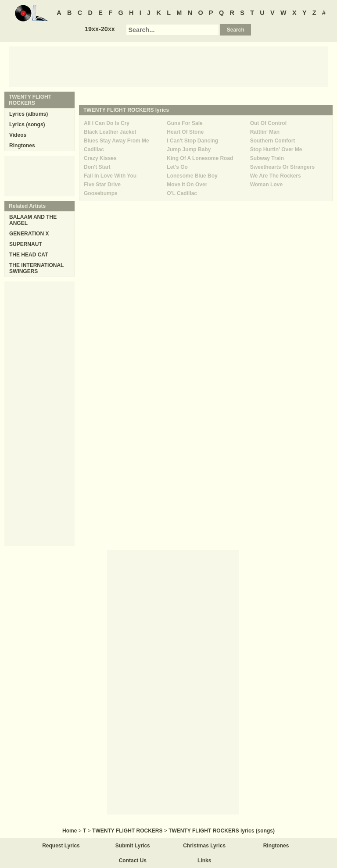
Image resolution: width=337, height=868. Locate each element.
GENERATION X (29, 234)
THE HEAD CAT (29, 255)
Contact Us (133, 861)
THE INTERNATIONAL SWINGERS (36, 268)
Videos (18, 135)
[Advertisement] (168, 66)
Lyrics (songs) (27, 125)
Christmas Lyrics (204, 846)
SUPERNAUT (26, 244)
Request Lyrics (61, 846)
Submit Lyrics (133, 846)
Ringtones (22, 146)
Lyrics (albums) (29, 114)
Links (204, 861)
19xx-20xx (100, 29)
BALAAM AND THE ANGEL (33, 220)
